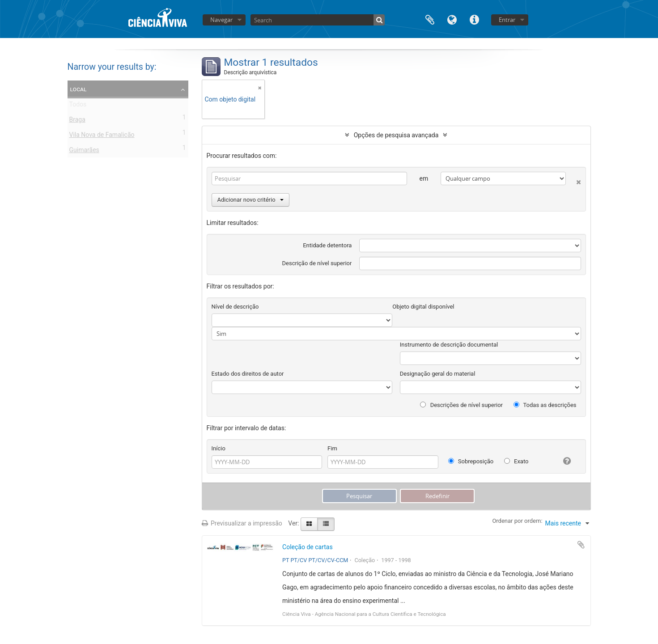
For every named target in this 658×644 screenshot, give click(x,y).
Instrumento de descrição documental (449, 345)
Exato (516, 461)
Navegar (221, 20)
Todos (78, 106)
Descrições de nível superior (461, 405)
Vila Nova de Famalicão (102, 136)
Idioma (452, 19)
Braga (77, 121)
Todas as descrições (545, 405)
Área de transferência (430, 19)
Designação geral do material (438, 374)
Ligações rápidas (475, 19)
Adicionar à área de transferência (581, 545)
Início (219, 448)
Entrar (507, 20)
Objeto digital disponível (423, 307)
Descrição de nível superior (317, 263)
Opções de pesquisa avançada (396, 135)
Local (79, 89)
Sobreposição (471, 461)
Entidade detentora (327, 245)
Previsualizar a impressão (242, 523)
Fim (332, 448)
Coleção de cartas (308, 547)
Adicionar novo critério (250, 200)
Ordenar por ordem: (517, 521)
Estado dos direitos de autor (248, 374)
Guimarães (84, 152)
